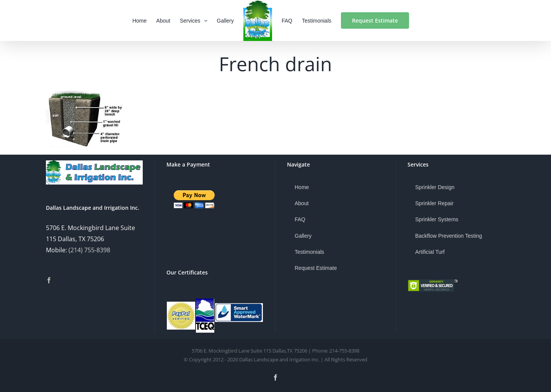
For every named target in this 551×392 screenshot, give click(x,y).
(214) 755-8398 (89, 250)
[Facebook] (49, 280)
